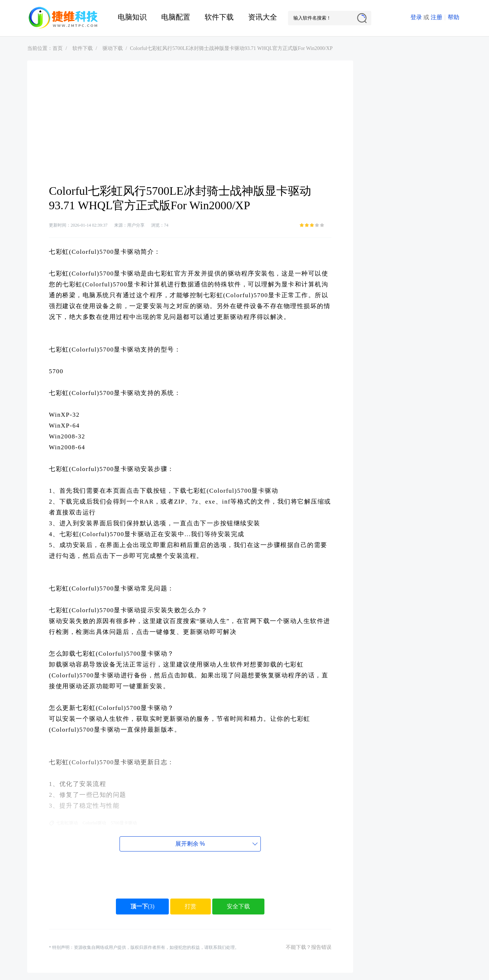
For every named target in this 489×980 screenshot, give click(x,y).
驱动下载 (113, 48)
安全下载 (238, 906)
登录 (416, 17)
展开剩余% (190, 844)
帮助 (454, 17)
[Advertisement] (190, 129)
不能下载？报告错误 (309, 947)
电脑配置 (176, 17)
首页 (58, 48)
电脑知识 (132, 17)
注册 (436, 17)
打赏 (191, 906)
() (143, 906)
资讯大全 (263, 17)
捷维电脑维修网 (63, 18)
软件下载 (219, 17)
